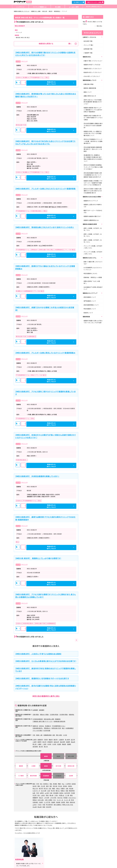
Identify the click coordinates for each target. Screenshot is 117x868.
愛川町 (41, 747)
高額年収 (35, 726)
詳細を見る (46, 83)
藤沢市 (56, 740)
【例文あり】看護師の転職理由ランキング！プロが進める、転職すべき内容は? (93, 167)
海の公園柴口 (58, 805)
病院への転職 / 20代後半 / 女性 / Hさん (93, 241)
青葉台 (63, 791)
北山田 (35, 807)
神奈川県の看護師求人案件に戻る (46, 696)
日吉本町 (49, 807)
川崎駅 (33, 766)
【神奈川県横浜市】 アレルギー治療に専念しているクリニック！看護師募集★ (45, 353)
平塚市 (46, 740)
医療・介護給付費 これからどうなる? (93, 263)
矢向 (41, 784)
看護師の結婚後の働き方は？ (92, 216)
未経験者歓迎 (70, 728)
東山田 (40, 807)
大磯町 (40, 744)
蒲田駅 (21, 766)
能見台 (61, 793)
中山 (63, 784)
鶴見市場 (72, 791)
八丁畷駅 (21, 776)
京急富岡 (56, 793)
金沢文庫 (67, 793)
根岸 (47, 786)
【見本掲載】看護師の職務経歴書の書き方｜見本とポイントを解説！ (93, 149)
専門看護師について (90, 301)
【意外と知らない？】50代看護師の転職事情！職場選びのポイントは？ (93, 102)
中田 (44, 805)
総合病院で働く (88, 41)
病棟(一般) (39, 735)
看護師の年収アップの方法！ (92, 65)
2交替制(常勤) (54, 715)
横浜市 (51, 11)
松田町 (59, 744)
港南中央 (72, 802)
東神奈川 (46, 784)
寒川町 (35, 744)
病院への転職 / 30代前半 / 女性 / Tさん (93, 229)
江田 (49, 791)
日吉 (50, 788)
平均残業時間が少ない (59, 726)
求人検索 (57, 7)
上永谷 (35, 805)
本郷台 (70, 786)
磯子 (51, 786)
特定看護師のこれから (90, 273)
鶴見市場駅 (33, 776)
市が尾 (53, 791)
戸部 (38, 793)
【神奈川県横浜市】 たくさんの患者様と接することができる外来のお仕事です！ (46, 661)
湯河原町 (35, 747)
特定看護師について (90, 309)
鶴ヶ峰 (51, 795)
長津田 (74, 784)
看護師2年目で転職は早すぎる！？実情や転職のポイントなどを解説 (93, 118)
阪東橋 (58, 802)
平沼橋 (73, 793)
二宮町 (44, 744)
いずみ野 (46, 798)
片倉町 (41, 802)
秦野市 (40, 742)
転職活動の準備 (89, 84)
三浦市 (35, 742)
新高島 (66, 798)
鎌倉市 (51, 740)
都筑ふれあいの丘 (68, 805)
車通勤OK (48, 726)
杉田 (51, 793)
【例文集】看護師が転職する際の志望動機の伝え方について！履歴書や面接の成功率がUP (93, 175)
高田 (44, 807)
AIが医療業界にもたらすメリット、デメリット (93, 269)
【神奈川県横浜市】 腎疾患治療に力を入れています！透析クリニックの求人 (45, 227)
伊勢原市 (50, 742)
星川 (39, 795)
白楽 (67, 788)
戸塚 (38, 784)
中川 (55, 800)
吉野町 (63, 802)
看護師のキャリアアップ (91, 201)
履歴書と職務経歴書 (90, 88)
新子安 (46, 788)
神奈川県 (45, 11)
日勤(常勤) (36, 715)
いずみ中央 (53, 798)
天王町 (35, 795)
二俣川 (56, 795)
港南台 (65, 786)
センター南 (67, 800)
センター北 (60, 800)
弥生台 (41, 798)
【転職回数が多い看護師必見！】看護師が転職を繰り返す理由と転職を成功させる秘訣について (93, 158)
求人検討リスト (78, 2)
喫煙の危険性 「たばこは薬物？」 (92, 282)
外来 (34, 735)
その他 (65, 735)
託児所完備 (47, 730)
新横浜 (55, 784)
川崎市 (35, 740)
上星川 (43, 795)
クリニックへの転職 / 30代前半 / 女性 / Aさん (93, 253)
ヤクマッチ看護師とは (39, 7)
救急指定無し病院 (49, 719)
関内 (39, 786)
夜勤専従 (72, 715)
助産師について (88, 313)
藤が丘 (58, 791)
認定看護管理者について (91, 305)
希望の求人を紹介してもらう (67, 83)
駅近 (63, 728)
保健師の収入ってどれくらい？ (93, 69)
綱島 (54, 788)
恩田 (67, 791)
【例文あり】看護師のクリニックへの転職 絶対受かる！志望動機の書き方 (93, 141)
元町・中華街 (49, 800)
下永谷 (40, 805)
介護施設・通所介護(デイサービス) (43, 721)
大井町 (54, 744)
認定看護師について (90, 297)
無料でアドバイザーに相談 (94, 2)
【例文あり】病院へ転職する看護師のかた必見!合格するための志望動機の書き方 (93, 191)
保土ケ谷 (35, 788)
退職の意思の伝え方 (90, 96)
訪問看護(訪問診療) (59, 721)
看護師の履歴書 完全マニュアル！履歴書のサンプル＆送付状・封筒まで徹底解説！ (93, 110)
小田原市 (61, 740)
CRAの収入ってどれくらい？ (92, 76)
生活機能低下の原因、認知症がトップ (93, 288)
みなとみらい (72, 798)
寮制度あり (47, 728)
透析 (54, 735)
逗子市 (73, 740)
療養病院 (58, 719)
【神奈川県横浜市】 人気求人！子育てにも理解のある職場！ (38, 654)
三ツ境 (67, 795)
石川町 (43, 786)
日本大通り (41, 800)
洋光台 (60, 786)
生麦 (34, 793)
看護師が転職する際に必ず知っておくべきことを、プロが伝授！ (93, 322)
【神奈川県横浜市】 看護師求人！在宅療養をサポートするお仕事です (42, 678)
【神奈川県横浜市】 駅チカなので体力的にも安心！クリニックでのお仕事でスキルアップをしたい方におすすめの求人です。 (45, 143)
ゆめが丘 (60, 798)
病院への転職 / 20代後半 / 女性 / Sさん (93, 235)
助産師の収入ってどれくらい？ (93, 72)
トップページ (20, 7)
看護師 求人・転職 (36, 11)
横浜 (34, 784)
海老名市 (56, 742)
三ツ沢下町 (47, 802)
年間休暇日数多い (38, 728)
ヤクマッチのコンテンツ (93, 7)
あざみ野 (44, 791)
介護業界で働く (88, 53)
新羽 (73, 800)
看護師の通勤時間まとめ (91, 220)
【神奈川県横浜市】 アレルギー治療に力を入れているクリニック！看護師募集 (45, 189)
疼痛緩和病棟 (48, 735)
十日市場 (68, 784)
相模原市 (40, 740)
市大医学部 (49, 805)
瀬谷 (71, 795)
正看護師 (35, 710)
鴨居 (59, 784)
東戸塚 (41, 788)
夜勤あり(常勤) (44, 715)
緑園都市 (35, 798)
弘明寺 (42, 793)
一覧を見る (99, 26)
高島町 (53, 802)
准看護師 (42, 710)
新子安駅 (58, 766)
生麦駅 (71, 776)
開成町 (64, 744)
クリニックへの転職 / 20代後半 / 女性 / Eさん (93, 247)
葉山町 (73, 742)
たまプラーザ (36, 791)
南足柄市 (63, 742)
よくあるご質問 (73, 7)
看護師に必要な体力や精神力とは (93, 206)
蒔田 (67, 802)
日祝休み (42, 726)
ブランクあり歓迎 (38, 730)
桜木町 (35, 786)
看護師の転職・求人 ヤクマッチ (22, 11)
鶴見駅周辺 (57, 11)
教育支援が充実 (56, 728)
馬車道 (35, 800)
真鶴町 (69, 744)
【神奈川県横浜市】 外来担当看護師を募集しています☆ (37, 476)
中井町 (49, 744)
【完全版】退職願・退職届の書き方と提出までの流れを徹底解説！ (93, 125)
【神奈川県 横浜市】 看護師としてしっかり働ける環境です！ (38, 558)
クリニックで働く (89, 45)
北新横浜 (35, 802)
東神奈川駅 (71, 766)
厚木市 (44, 742)
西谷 (47, 795)
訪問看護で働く (88, 49)
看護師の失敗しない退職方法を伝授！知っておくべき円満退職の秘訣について (93, 133)
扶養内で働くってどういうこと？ (93, 61)
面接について (88, 92)
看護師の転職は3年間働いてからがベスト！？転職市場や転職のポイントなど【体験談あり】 (93, 183)
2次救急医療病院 (38, 719)
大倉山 (58, 788)
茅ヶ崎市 (67, 740)
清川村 (46, 747)
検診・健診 (59, 735)
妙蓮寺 (63, 788)
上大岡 (47, 793)
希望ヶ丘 (62, 795)
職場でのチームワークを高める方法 (93, 211)
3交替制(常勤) (64, 715)
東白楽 (71, 788)
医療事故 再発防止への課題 (93, 277)
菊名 (51, 784)
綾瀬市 (68, 742)
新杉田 (55, 786)
